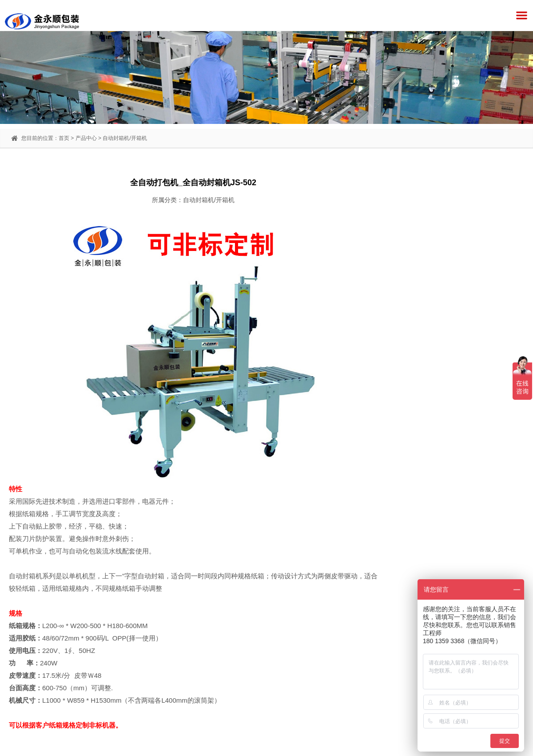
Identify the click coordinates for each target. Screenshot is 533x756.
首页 (64, 138)
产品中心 (86, 138)
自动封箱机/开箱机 (125, 138)
